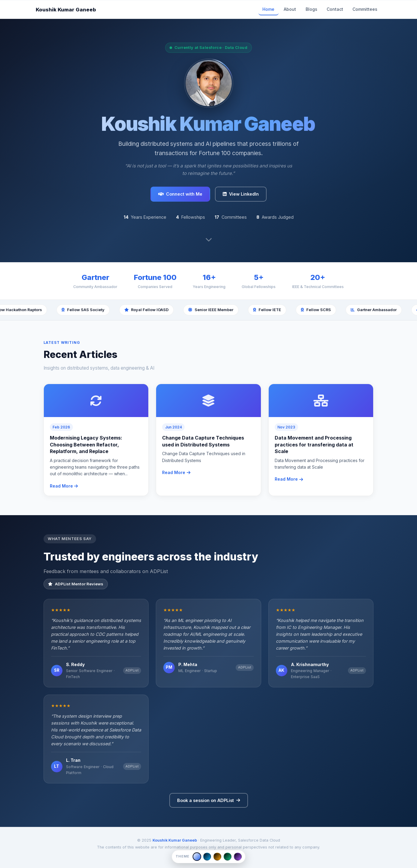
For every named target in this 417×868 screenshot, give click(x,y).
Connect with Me (180, 194)
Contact (335, 9)
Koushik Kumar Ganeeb (66, 10)
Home (268, 9)
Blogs (311, 9)
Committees (365, 9)
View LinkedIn (241, 194)
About (290, 9)
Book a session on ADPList (209, 800)
